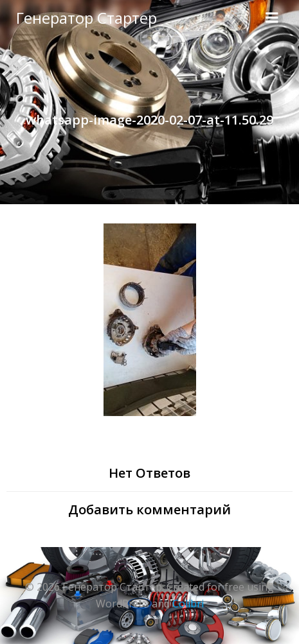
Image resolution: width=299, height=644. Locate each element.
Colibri (188, 604)
